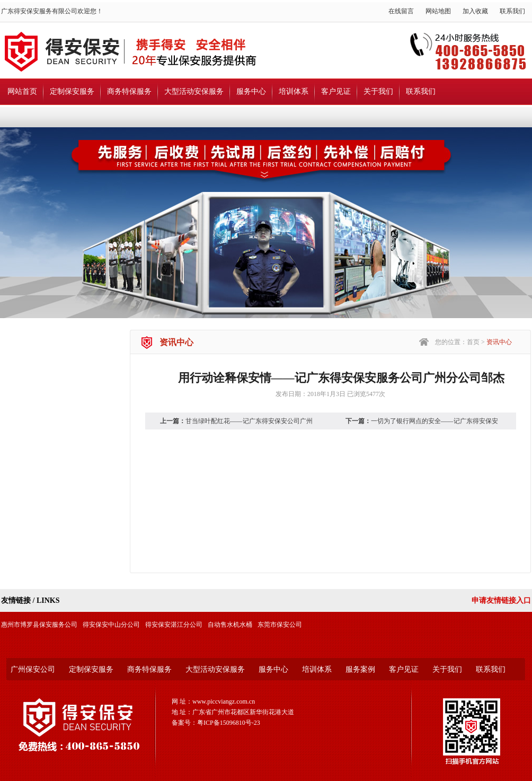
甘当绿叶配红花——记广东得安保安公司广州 (249, 421)
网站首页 (22, 91)
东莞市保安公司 (280, 625)
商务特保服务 (129, 91)
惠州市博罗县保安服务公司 (39, 625)
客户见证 (336, 91)
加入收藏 (475, 11)
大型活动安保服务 (194, 91)
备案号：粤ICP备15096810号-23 (216, 723)
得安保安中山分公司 (111, 625)
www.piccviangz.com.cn (224, 701)
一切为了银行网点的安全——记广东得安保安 (435, 421)
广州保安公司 (33, 669)
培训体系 (294, 91)
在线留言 (401, 11)
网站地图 (438, 11)
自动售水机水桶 (230, 625)
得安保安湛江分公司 (174, 625)
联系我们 (512, 11)
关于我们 (378, 91)
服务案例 (360, 669)
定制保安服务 (72, 91)
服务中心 (251, 91)
